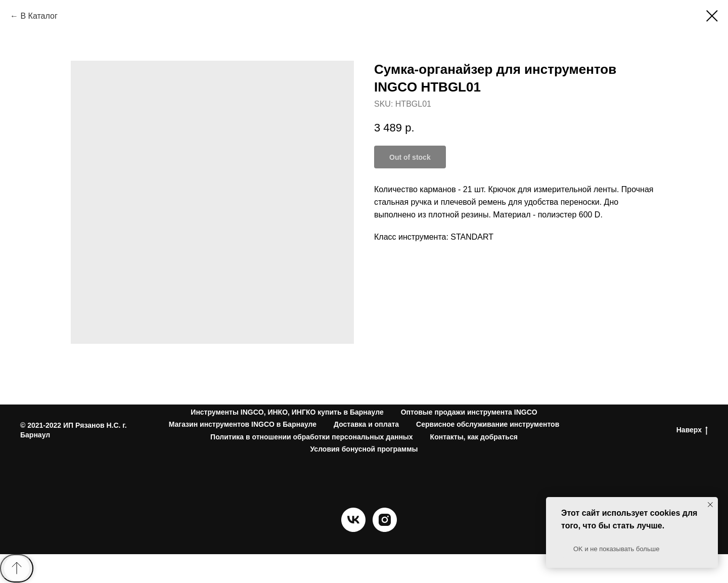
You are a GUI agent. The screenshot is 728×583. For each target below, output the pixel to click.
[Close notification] (710, 505)
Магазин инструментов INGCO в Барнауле (243, 424)
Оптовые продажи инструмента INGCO (469, 412)
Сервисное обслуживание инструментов (488, 424)
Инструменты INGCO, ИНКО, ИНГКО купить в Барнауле (287, 412)
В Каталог (39, 16)
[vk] (353, 529)
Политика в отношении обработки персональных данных (312, 437)
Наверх (692, 430)
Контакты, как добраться (474, 437)
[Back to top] (17, 568)
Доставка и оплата (366, 424)
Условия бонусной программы (364, 449)
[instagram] (385, 529)
